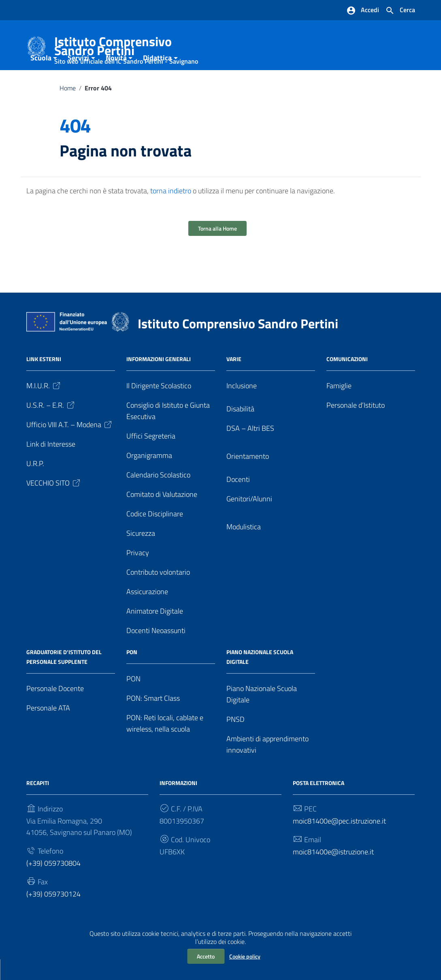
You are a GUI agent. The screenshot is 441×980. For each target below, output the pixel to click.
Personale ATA (48, 729)
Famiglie (339, 406)
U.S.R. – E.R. (51, 426)
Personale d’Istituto (356, 426)
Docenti (238, 500)
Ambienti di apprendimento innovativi (267, 765)
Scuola (41, 78)
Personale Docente (55, 709)
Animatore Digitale (155, 632)
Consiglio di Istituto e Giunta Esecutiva (168, 431)
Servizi (78, 78)
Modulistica (244, 547)
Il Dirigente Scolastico (159, 406)
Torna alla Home (217, 249)
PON (133, 699)
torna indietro (171, 211)
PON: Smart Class (153, 719)
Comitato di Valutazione (162, 515)
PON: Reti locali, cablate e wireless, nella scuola (165, 744)
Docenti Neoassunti (156, 651)
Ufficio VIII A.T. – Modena (70, 445)
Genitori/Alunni (249, 519)
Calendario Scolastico (158, 495)
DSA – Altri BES (250, 449)
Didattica (157, 78)
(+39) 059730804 (53, 883)
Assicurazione (147, 612)
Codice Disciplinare (155, 534)
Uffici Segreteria (151, 457)
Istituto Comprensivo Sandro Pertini (132, 48)
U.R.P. (35, 484)
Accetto (206, 956)
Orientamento (248, 477)
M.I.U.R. (44, 406)
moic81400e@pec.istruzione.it (339, 842)
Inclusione (242, 406)
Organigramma (149, 476)
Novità (116, 78)
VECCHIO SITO (54, 504)
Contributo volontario (158, 593)
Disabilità (240, 429)
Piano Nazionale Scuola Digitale (262, 715)
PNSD (235, 740)
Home (68, 109)
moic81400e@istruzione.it (333, 872)
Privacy (138, 573)
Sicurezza (141, 554)
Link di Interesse (51, 465)
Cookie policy (245, 956)
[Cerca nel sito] (400, 11)
